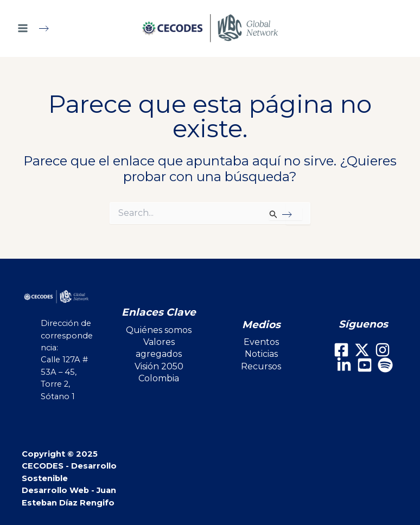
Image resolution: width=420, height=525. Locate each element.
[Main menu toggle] (38, 28)
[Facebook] (341, 350)
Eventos (261, 342)
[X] (362, 350)
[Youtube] (365, 365)
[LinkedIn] (344, 365)
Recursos (261, 366)
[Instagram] (383, 350)
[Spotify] (385, 365)
